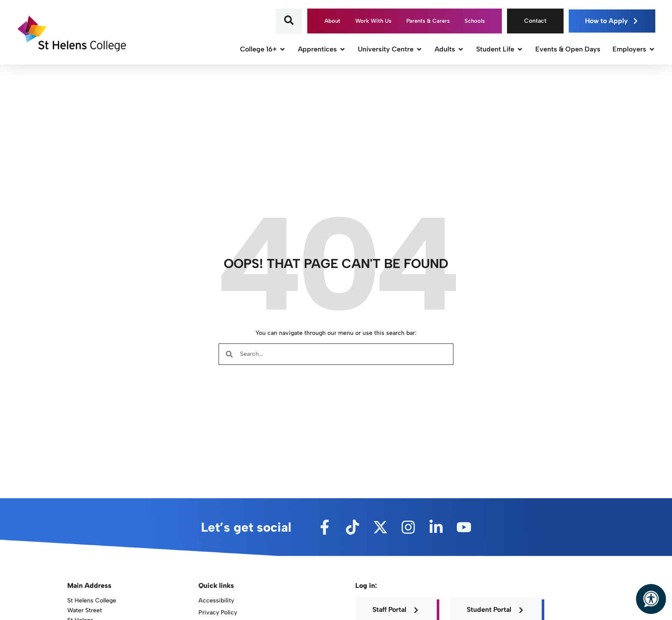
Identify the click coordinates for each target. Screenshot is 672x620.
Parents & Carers (428, 21)
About (332, 21)
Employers (634, 49)
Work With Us (373, 21)
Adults (449, 49)
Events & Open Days (568, 49)
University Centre (390, 49)
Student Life (500, 49)
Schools (475, 21)
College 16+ (263, 49)
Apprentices (322, 49)
